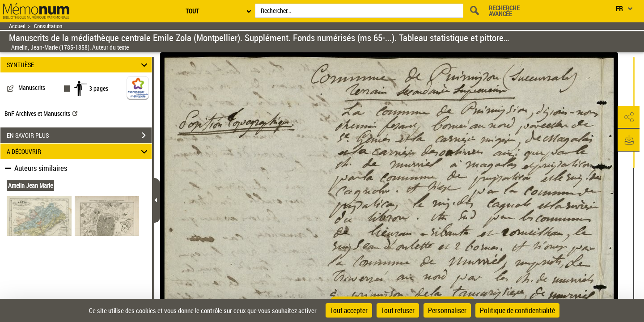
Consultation (48, 26)
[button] (628, 118)
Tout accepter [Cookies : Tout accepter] (349, 310)
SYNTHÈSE (78, 65)
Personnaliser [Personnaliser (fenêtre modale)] (447, 310)
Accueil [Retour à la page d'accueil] (17, 26)
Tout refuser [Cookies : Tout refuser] (398, 310)
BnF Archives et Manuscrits (41, 113)
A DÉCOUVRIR (78, 151)
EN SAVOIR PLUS (79, 136)
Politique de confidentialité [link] (517, 310)
